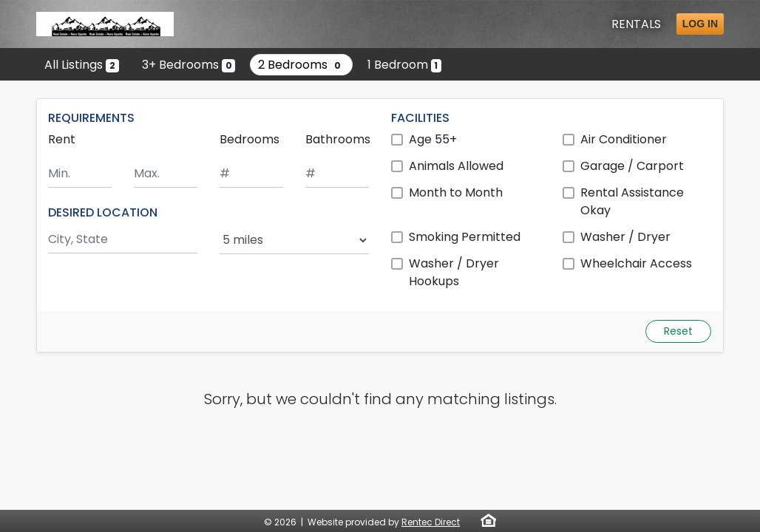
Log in (700, 24)
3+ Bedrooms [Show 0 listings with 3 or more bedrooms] (189, 65)
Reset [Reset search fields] (678, 331)
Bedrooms (250, 139)
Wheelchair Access (636, 263)
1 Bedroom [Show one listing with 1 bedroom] (405, 65)
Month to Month (456, 192)
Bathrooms (338, 139)
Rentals (636, 24)
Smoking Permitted (465, 237)
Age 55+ (433, 139)
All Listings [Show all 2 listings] (82, 65)
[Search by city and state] (123, 240)
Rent (62, 139)
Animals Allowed (456, 166)
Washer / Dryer (625, 237)
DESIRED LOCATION (103, 212)
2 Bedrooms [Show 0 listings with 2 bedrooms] (301, 65)
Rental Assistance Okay (632, 201)
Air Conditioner (624, 139)
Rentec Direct (431, 522)
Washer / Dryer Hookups (454, 272)
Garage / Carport (632, 166)
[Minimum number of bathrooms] (337, 174)
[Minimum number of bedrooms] (251, 174)
